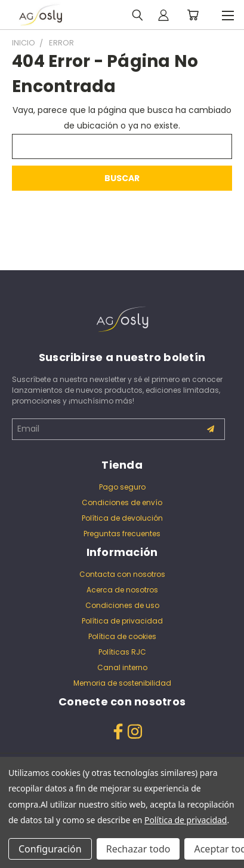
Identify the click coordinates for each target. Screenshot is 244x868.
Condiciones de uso (122, 605)
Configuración (50, 849)
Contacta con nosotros (122, 574)
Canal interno (122, 667)
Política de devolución (122, 518)
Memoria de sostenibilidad (122, 683)
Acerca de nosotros (122, 590)
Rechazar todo (138, 849)
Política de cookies (122, 636)
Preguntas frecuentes (122, 534)
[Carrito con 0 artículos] (193, 15)
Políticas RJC (122, 652)
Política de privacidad (122, 621)
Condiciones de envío (122, 502)
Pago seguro (122, 487)
